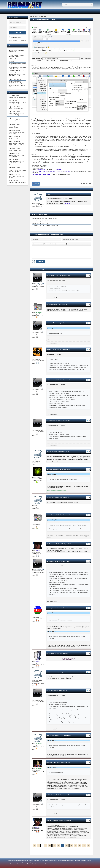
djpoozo (49, 762)
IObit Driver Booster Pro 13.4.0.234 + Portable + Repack (16, 82)
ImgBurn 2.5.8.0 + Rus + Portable (41, 223)
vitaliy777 (49, 735)
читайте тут (68, 203)
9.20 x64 (45, 171)
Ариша (48, 452)
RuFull (48, 275)
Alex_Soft (49, 544)
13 (50, 846)
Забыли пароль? (13, 40)
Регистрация (23, 40)
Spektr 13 (49, 350)
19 (75, 846)
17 (67, 846)
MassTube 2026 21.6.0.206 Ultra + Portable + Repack (17, 68)
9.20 (40, 174)
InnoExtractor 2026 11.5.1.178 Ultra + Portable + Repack (17, 79)
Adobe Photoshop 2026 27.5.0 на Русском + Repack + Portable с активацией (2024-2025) (17, 55)
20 (80, 846)
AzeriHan (49, 608)
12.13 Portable (57, 170)
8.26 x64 (38, 171)
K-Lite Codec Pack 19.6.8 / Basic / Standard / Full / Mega (17, 75)
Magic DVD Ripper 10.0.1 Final (40, 221)
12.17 (49, 174)
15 (58, 846)
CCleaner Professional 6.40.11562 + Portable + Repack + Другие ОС (17, 60)
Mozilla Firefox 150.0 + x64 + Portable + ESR (16, 51)
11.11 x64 (60, 171)
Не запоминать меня (16, 37)
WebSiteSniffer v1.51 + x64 (40, 228)
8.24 (37, 174)
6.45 (33, 171)
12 (46, 846)
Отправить (41, 262)
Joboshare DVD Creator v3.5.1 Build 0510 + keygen (45, 219)
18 (71, 846)
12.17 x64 (67, 171)
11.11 (44, 174)
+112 (36, 184)
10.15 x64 (52, 171)
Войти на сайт (18, 33)
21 (84, 846)
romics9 (49, 304)
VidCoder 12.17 (41, 170)
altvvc (48, 672)
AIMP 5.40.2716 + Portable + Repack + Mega (16, 71)
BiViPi (48, 653)
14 (54, 846)
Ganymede (49, 469)
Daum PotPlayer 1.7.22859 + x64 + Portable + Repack (17, 64)
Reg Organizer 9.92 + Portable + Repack (17, 86)
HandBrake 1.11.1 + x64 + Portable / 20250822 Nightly (46, 226)
